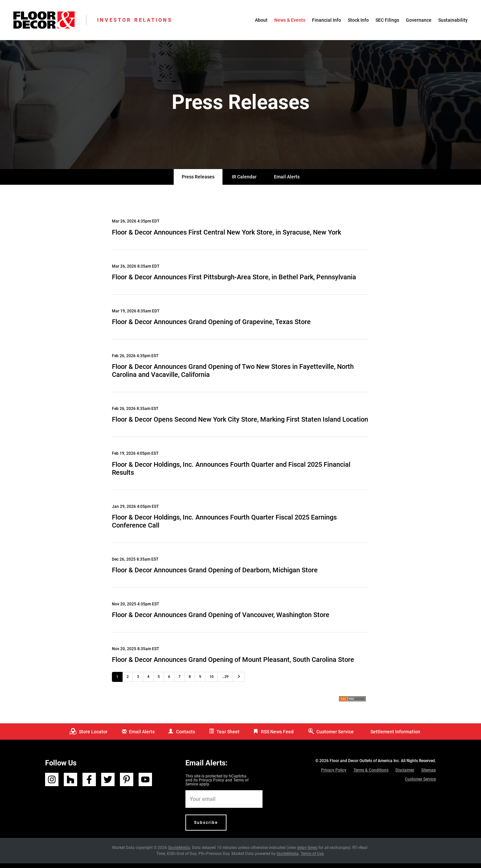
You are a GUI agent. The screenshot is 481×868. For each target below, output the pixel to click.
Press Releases (198, 181)
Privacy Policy (211, 785)
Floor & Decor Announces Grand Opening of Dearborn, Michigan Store (215, 575)
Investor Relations (135, 20)
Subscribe (206, 827)
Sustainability (453, 20)
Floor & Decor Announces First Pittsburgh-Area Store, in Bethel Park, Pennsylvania (234, 281)
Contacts (186, 736)
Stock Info (358, 20)
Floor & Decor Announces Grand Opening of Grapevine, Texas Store (211, 326)
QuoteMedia (179, 852)
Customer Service (335, 736)
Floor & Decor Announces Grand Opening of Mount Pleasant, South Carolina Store (233, 664)
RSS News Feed (277, 736)
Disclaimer (405, 774)
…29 (225, 681)
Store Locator (93, 736)
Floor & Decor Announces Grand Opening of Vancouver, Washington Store (221, 619)
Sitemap (429, 774)
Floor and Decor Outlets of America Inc (364, 765)
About (261, 20)
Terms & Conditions (371, 774)
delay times (307, 852)
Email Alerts (287, 181)
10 (211, 681)
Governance (419, 20)
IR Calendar (244, 181)
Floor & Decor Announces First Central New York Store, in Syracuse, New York (226, 237)
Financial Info (327, 20)
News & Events (290, 20)
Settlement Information (395, 736)
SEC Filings (387, 20)
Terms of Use (312, 858)
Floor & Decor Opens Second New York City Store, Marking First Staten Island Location (240, 424)
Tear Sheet (228, 736)
